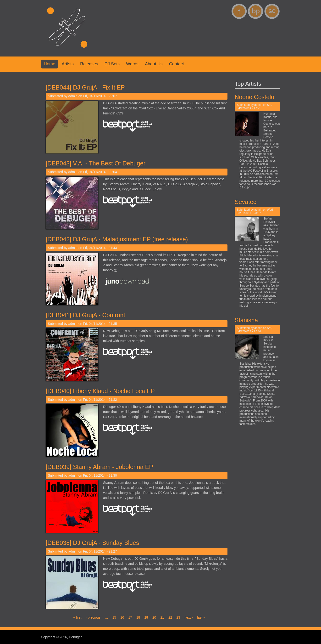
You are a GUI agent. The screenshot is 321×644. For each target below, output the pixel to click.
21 (162, 617)
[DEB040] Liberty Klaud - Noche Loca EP (100, 391)
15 (114, 617)
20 (154, 617)
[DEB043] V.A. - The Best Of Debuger (96, 163)
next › (189, 617)
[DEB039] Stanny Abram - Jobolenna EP (99, 467)
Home (50, 64)
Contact (177, 64)
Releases (89, 64)
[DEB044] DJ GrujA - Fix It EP (85, 87)
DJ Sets (112, 64)
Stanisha (249, 320)
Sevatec (248, 202)
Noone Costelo (257, 97)
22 (170, 617)
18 (138, 617)
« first (77, 617)
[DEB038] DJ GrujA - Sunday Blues (92, 543)
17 (130, 617)
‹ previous (93, 617)
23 (178, 617)
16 (122, 617)
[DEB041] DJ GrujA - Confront (85, 315)
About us (154, 64)
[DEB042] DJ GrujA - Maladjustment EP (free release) (117, 239)
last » (201, 617)
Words (132, 64)
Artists (68, 64)
